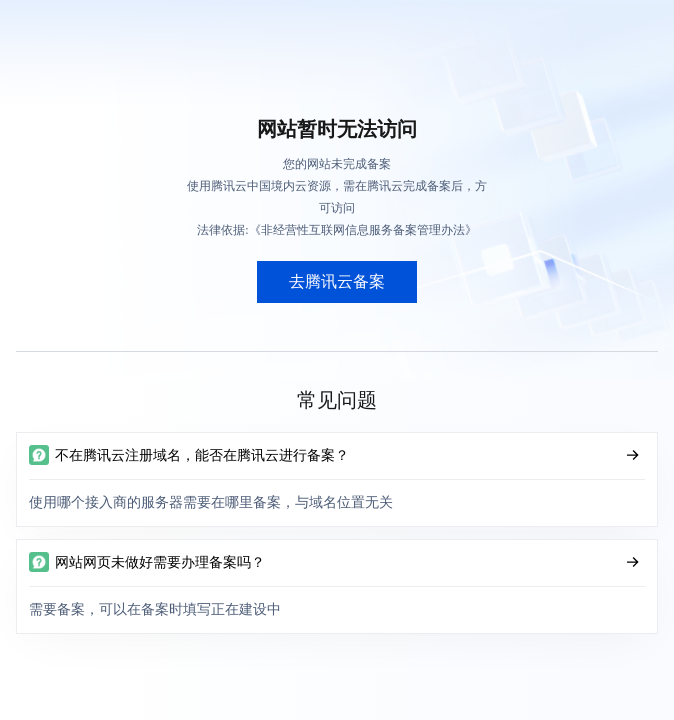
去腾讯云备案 (337, 281)
